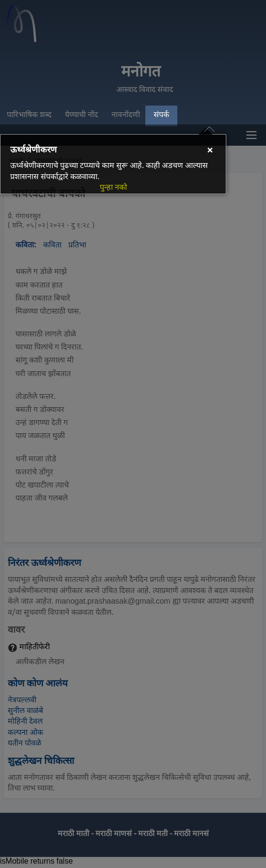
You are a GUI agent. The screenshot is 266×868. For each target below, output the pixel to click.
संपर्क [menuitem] (161, 115)
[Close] (210, 152)
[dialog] (113, 164)
